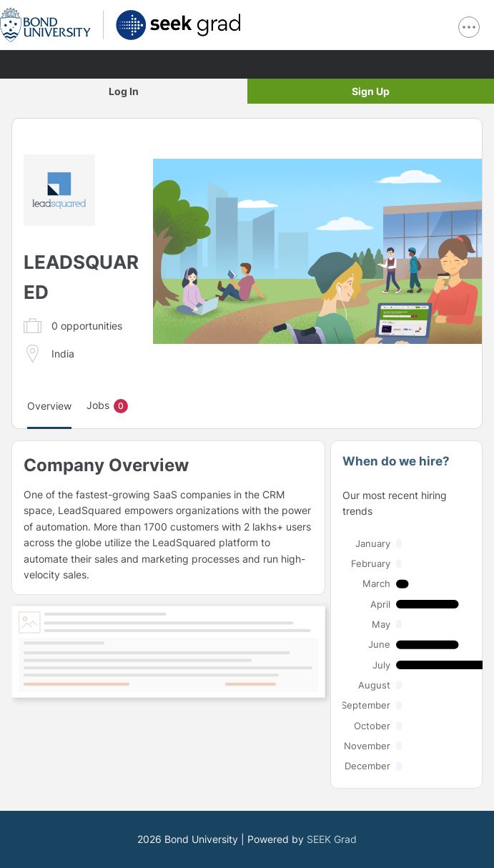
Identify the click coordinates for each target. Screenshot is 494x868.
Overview (49, 406)
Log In (124, 91)
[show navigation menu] (469, 27)
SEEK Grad (332, 839)
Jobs (107, 406)
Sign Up (371, 91)
